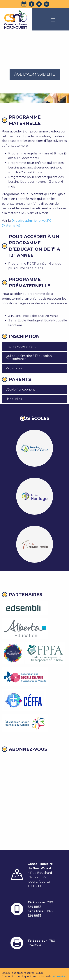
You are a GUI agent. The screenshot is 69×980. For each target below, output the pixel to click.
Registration (14, 368)
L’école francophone (21, 390)
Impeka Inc (59, 976)
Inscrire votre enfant (21, 346)
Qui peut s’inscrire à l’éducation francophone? (29, 357)
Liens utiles (14, 399)
